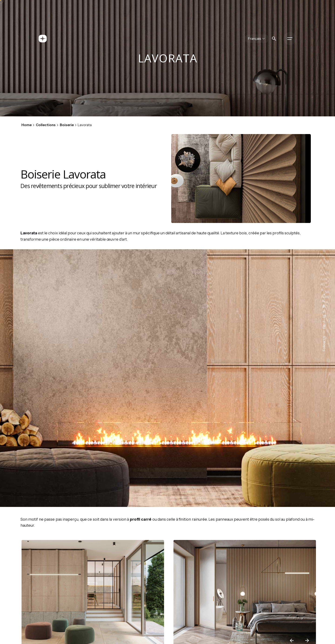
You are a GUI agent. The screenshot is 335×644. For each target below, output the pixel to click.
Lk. (324, 295)
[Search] (274, 39)
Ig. (324, 316)
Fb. (324, 326)
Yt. (324, 306)
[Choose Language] (257, 39)
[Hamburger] (290, 39)
